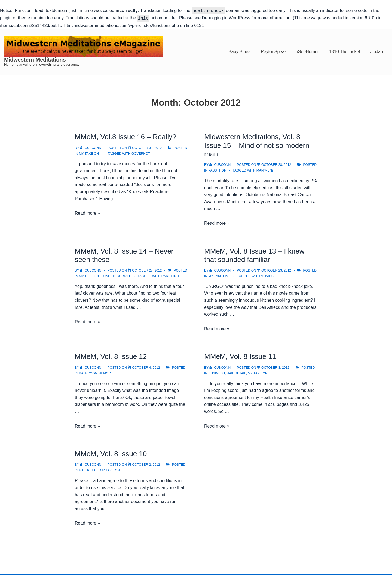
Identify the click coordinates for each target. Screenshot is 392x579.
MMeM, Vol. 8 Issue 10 (111, 453)
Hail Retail (236, 372)
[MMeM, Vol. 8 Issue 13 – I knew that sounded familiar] (276, 269)
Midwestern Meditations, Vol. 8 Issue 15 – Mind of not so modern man (257, 144)
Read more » (88, 212)
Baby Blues (239, 51)
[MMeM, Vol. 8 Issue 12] (146, 367)
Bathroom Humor (95, 372)
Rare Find (170, 275)
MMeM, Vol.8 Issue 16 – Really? (126, 136)
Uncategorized (117, 275)
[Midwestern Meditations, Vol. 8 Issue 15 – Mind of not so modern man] (276, 164)
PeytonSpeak (274, 51)
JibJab (377, 51)
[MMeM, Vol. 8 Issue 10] (146, 464)
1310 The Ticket (345, 51)
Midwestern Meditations (35, 59)
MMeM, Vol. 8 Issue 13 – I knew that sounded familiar (254, 254)
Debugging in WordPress (226, 17)
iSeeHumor (308, 51)
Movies (267, 275)
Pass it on (217, 169)
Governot (141, 153)
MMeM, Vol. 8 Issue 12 (111, 355)
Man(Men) (265, 169)
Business (217, 372)
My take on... (90, 153)
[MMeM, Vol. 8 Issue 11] (275, 367)
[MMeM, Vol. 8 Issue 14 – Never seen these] (147, 269)
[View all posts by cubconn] (91, 147)
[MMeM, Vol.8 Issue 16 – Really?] (147, 147)
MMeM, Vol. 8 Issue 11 (240, 355)
